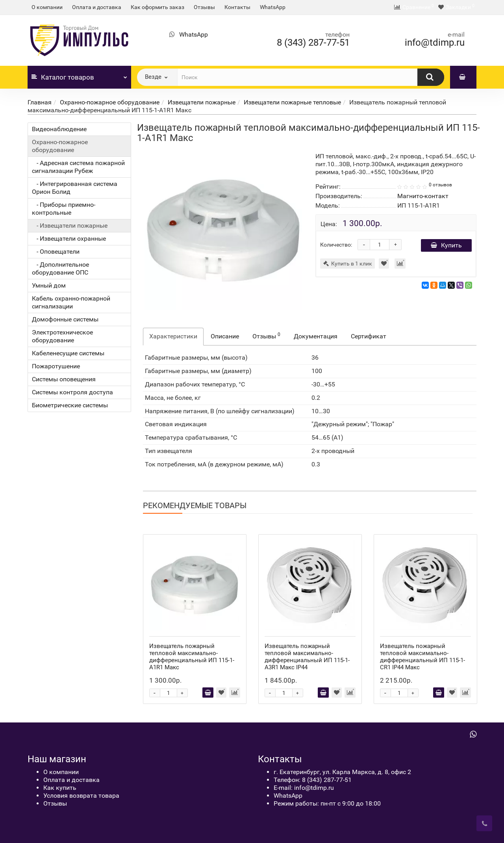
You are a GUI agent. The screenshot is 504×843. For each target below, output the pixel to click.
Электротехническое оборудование (62, 336)
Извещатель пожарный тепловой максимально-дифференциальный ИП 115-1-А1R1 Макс (192, 657)
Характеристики (173, 336)
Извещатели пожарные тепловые (292, 102)
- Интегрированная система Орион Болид (75, 188)
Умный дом (49, 285)
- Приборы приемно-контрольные (64, 209)
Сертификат (369, 336)
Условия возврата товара (81, 796)
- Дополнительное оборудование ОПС (60, 268)
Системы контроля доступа (72, 392)
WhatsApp (273, 7)
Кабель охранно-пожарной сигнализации (71, 302)
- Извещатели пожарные (70, 226)
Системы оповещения (64, 379)
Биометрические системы (70, 405)
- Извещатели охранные (69, 239)
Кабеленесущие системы (68, 353)
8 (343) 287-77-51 (313, 43)
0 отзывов (440, 185)
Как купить (60, 788)
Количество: (336, 245)
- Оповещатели (56, 252)
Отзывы (204, 7)
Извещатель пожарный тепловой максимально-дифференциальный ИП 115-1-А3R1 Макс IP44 (307, 657)
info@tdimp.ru (435, 43)
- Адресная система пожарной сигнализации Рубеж (78, 167)
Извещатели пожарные (202, 102)
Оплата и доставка (97, 7)
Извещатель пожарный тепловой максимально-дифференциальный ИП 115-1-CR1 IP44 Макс (422, 657)
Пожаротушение (56, 366)
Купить (446, 245)
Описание (225, 336)
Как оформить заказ (157, 7)
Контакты (237, 7)
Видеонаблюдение (59, 129)
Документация (316, 336)
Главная (40, 102)
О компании (47, 7)
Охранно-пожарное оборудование (110, 102)
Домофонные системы (65, 319)
